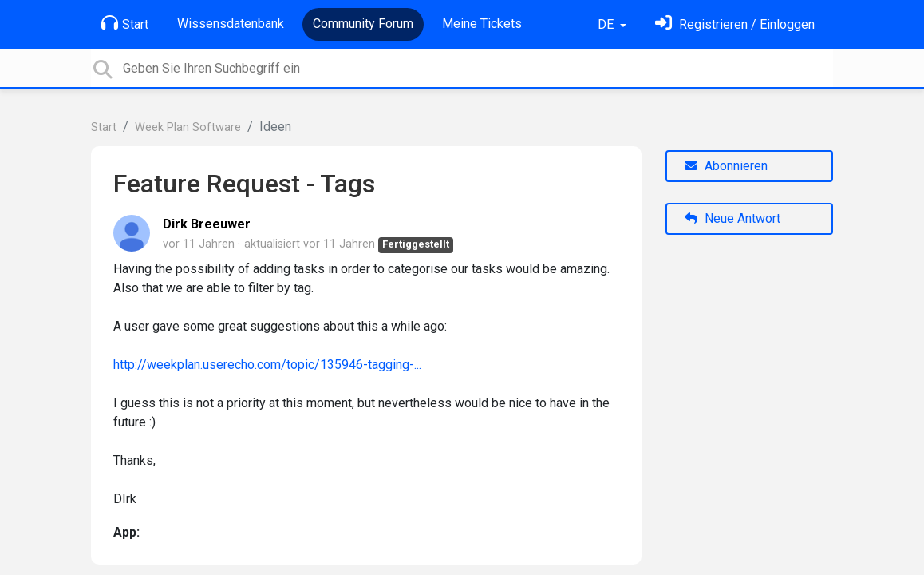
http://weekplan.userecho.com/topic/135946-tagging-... (267, 365)
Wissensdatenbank (231, 24)
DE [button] (607, 24)
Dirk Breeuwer (207, 224)
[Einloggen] (735, 24)
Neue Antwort (732, 218)
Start (125, 23)
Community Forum (363, 24)
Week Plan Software (188, 127)
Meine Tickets (482, 24)
